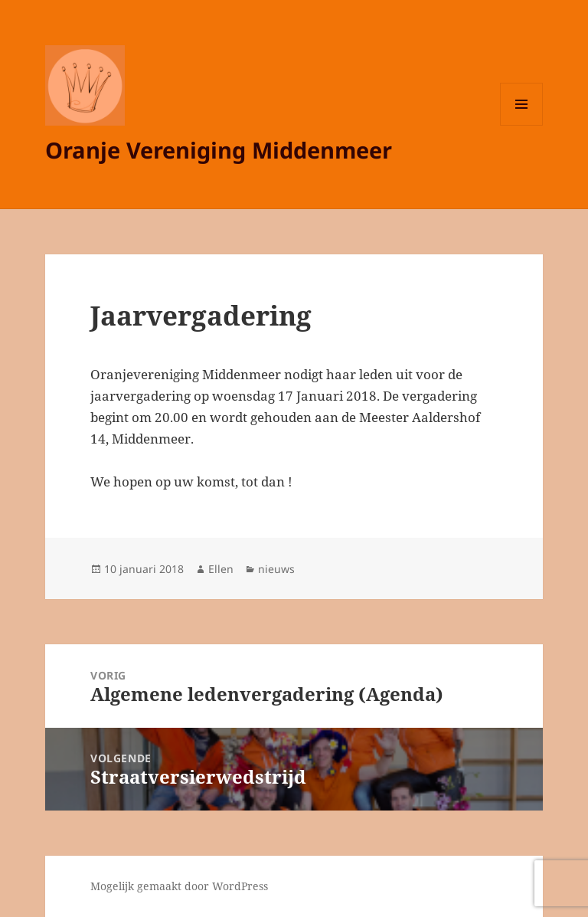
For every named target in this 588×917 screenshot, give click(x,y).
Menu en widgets (522, 125)
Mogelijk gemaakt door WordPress (179, 886)
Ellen (221, 569)
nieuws (276, 569)
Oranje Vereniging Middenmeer (219, 150)
